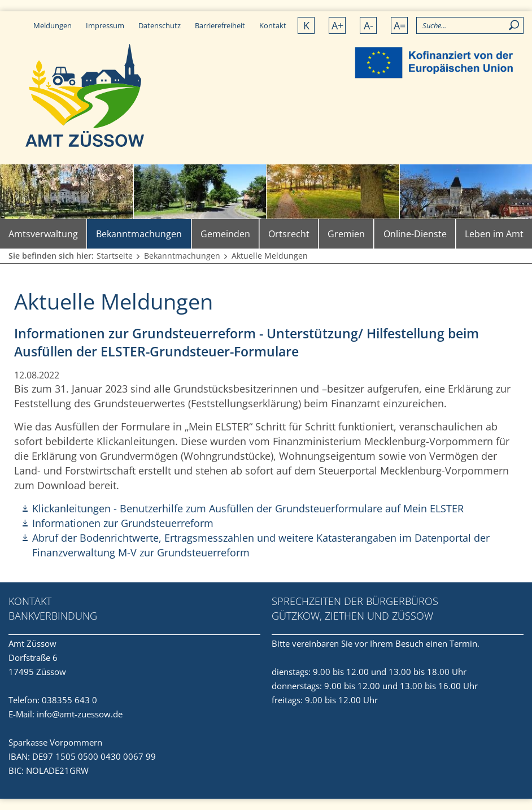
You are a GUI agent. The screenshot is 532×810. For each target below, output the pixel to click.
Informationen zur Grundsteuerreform (123, 523)
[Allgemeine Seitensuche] (470, 25)
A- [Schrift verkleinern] (369, 25)
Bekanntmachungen (139, 234)
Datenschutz (160, 25)
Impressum (105, 25)
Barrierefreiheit (220, 25)
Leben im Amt (494, 234)
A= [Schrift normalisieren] (400, 25)
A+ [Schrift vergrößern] (337, 25)
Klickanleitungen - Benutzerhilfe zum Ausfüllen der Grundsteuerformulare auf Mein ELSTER (248, 508)
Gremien (346, 234)
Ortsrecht (289, 234)
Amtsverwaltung (43, 234)
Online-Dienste (415, 234)
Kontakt (273, 25)
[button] (502, 41)
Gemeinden (225, 234)
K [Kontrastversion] (306, 25)
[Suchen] (514, 25)
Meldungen (53, 25)
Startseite (115, 256)
